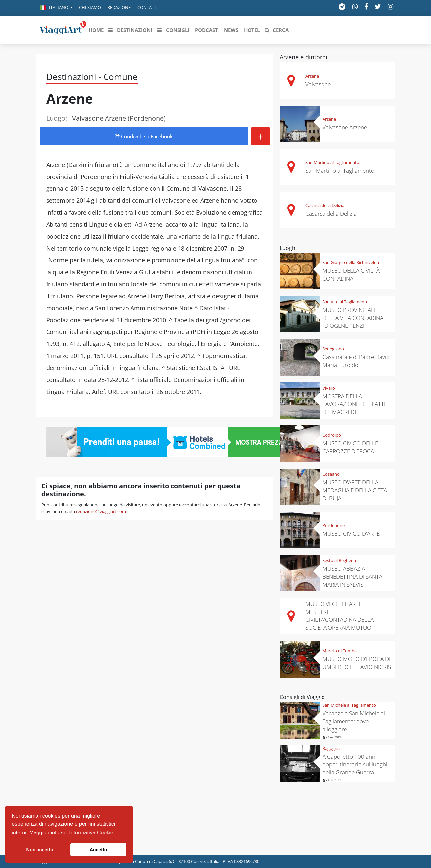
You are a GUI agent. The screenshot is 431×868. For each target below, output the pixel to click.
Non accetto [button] (40, 850)
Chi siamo (90, 7)
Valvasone (318, 84)
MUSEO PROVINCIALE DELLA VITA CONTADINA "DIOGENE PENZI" (353, 318)
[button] (56, 8)
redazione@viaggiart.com (101, 511)
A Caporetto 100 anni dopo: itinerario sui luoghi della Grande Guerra (355, 764)
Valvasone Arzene (345, 127)
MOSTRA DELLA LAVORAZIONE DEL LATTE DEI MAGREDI (355, 404)
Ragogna (331, 748)
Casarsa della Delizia (325, 205)
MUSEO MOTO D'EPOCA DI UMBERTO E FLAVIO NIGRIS (357, 663)
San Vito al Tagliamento (346, 302)
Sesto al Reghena (339, 560)
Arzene (312, 76)
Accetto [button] (98, 850)
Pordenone (334, 525)
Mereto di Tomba (340, 651)
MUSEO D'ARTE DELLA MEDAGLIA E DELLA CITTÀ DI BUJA (355, 490)
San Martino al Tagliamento (332, 162)
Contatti (147, 7)
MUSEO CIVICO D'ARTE (351, 533)
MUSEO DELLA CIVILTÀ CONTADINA (351, 275)
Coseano (331, 474)
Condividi (144, 136)
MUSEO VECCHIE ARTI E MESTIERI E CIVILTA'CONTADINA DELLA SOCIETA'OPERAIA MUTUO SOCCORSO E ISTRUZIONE (339, 620)
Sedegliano (333, 349)
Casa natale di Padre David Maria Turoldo (356, 361)
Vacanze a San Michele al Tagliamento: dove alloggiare (354, 721)
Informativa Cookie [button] (91, 833)
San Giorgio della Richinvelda (351, 262)
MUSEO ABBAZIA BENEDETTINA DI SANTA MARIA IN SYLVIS (352, 577)
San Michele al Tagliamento (349, 705)
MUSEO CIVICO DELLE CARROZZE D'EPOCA (350, 447)
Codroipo (332, 435)
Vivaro (329, 388)
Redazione (119, 7)
